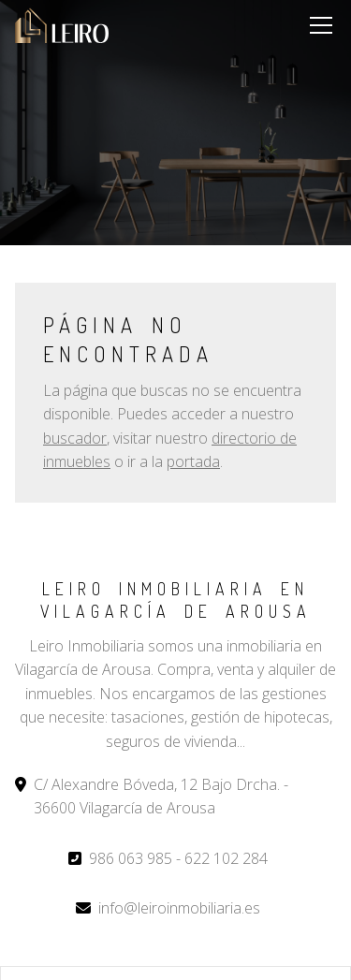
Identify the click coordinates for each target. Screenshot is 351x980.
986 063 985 (131, 858)
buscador (75, 438)
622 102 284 (226, 858)
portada (193, 461)
